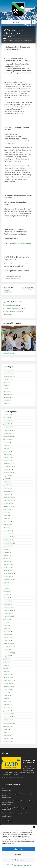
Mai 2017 (6, 732)
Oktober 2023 (7, 503)
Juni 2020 (6, 625)
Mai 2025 (6, 448)
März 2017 (6, 735)
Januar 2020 (7, 641)
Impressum (30, 865)
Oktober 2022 (7, 540)
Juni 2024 (6, 479)
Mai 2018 (6, 699)
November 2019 (8, 647)
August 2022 (7, 546)
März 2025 (6, 454)
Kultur (5, 385)
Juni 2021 (6, 589)
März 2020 (6, 634)
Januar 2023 (7, 531)
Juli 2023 (6, 512)
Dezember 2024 (8, 464)
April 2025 (6, 451)
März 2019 (6, 671)
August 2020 (7, 619)
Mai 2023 (6, 519)
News (10, 40)
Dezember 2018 (8, 677)
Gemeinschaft (7, 376)
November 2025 (8, 430)
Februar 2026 (7, 421)
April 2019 (6, 668)
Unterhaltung (7, 397)
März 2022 (6, 561)
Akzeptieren (19, 849)
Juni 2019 (6, 662)
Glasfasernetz (16, 279)
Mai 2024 (6, 482)
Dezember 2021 (8, 570)
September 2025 (8, 436)
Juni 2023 (6, 515)
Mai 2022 (6, 555)
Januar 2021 (7, 604)
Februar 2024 (7, 491)
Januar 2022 (7, 567)
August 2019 (7, 656)
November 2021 (8, 573)
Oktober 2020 (7, 613)
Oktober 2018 (7, 683)
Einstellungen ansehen (19, 860)
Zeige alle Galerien (9, 353)
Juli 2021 (6, 586)
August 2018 (7, 689)
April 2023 (6, 522)
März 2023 (6, 525)
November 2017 (8, 717)
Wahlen (6, 403)
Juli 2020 (6, 622)
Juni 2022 (6, 552)
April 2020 (6, 631)
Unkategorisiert (8, 394)
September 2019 (8, 653)
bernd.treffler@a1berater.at (20, 243)
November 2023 (8, 500)
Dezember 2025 (8, 427)
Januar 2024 (7, 494)
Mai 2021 (6, 592)
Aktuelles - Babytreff (28, 289)
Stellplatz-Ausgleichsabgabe (14, 308)
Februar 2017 (7, 738)
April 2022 (6, 558)
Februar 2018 (7, 708)
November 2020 (8, 610)
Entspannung (7, 370)
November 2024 (8, 467)
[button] (34, 827)
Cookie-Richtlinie (8, 864)
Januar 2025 (7, 460)
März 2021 (6, 598)
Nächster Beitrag (8, 287)
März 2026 (6, 418)
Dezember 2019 (8, 644)
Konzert (6, 382)
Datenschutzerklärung (20, 865)
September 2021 (8, 580)
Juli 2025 (6, 442)
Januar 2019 (7, 674)
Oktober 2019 (7, 650)
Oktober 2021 (7, 577)
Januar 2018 (7, 711)
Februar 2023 (7, 528)
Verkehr (6, 400)
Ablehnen (19, 854)
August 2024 (7, 476)
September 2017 (8, 723)
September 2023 (8, 506)
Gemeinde (18, 276)
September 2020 (8, 616)
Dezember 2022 (8, 534)
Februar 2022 (7, 564)
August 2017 (7, 726)
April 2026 (6, 415)
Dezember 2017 (8, 714)
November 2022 (8, 537)
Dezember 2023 (8, 497)
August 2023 (7, 509)
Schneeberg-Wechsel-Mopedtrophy (8, 290)
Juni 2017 (6, 729)
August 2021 (7, 583)
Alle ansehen (8, 315)
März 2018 (6, 705)
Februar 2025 (7, 458)
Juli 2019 (6, 659)
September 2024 (8, 473)
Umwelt (6, 391)
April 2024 (6, 485)
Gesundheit (7, 379)
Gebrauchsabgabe (11, 305)
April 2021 (6, 595)
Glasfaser (9, 279)
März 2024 (6, 488)
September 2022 (8, 543)
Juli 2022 (6, 549)
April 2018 (6, 702)
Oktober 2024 (7, 470)
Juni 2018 (6, 696)
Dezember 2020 (8, 607)
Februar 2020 (7, 638)
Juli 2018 (6, 692)
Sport (5, 388)
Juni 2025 (6, 445)
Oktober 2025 (7, 433)
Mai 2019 (6, 665)
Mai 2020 (6, 628)
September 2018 (8, 686)
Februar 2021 (7, 601)
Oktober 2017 (7, 720)
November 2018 (8, 680)
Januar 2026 (7, 424)
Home (5, 40)
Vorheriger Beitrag (28, 287)
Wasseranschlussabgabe (13, 311)
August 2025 (7, 439)
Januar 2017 (7, 741)
